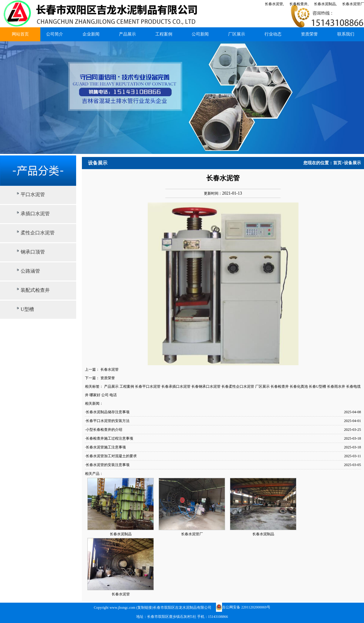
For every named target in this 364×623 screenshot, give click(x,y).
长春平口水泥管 (148, 386)
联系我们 (346, 34)
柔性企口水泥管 (38, 233)
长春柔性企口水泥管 (238, 386)
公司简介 (55, 34)
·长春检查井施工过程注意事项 (109, 438)
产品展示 (127, 34)
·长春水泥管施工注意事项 (105, 447)
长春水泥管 (110, 369)
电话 (113, 395)
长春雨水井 (336, 386)
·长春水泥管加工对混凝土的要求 (111, 456)
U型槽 (27, 309)
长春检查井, (299, 4)
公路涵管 (30, 271)
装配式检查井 (35, 290)
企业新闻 (91, 34)
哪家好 (95, 395)
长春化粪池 (299, 386)
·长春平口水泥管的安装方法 (107, 421)
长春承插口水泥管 (176, 386)
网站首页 (20, 34)
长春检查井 (280, 386)
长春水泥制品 (121, 534)
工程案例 (164, 34)
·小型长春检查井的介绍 (104, 430)
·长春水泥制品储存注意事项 (107, 412)
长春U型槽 (317, 386)
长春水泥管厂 (353, 4)
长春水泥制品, (325, 4)
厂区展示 (237, 34)
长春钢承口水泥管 (206, 386)
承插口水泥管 (35, 214)
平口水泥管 (33, 194)
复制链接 (145, 608)
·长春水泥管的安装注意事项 (107, 465)
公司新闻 (200, 34)
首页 (337, 163)
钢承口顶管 (33, 252)
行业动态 (273, 34)
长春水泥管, (274, 4)
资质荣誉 (309, 34)
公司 (105, 395)
